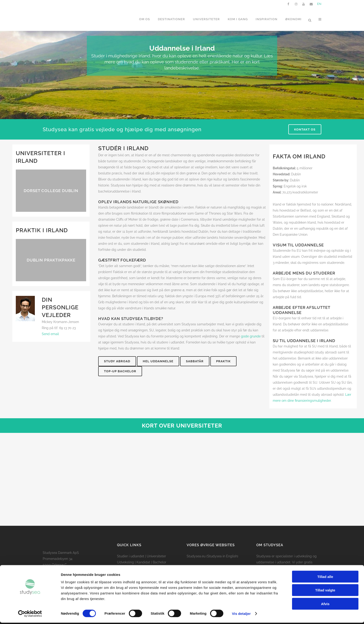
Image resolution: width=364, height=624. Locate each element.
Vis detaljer (241, 615)
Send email (50, 334)
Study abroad (117, 361)
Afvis (325, 605)
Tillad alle (325, 578)
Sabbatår (195, 361)
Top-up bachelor (120, 371)
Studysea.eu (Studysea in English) (212, 556)
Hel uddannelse (158, 361)
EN (319, 4)
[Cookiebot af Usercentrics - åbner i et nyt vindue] (30, 615)
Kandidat (143, 562)
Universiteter (156, 556)
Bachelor (159, 562)
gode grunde (251, 336)
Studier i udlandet (131, 556)
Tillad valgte (325, 591)
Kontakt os (305, 129)
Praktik (223, 361)
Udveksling (125, 562)
